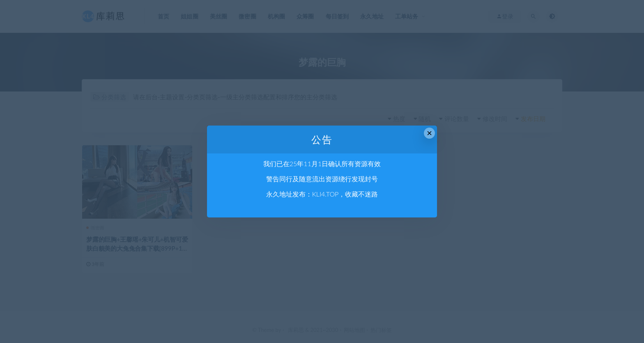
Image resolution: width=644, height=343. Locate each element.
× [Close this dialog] (429, 133)
